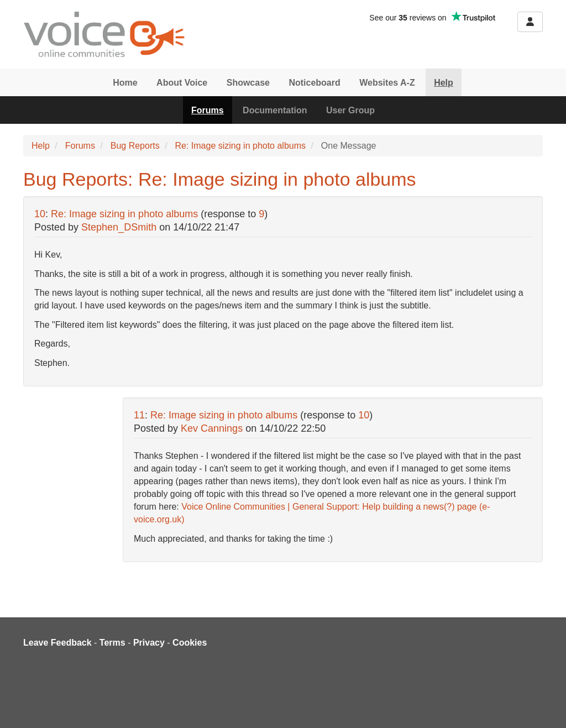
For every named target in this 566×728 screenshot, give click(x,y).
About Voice (182, 83)
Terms (112, 643)
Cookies (190, 643)
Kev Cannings (212, 428)
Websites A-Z (387, 83)
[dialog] (545, 706)
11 (139, 415)
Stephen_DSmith (119, 227)
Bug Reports (135, 146)
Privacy (149, 643)
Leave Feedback (57, 643)
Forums (208, 110)
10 (40, 214)
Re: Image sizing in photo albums (240, 146)
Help (444, 83)
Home (125, 83)
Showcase (248, 83)
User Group (350, 110)
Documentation (275, 110)
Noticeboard (314, 83)
